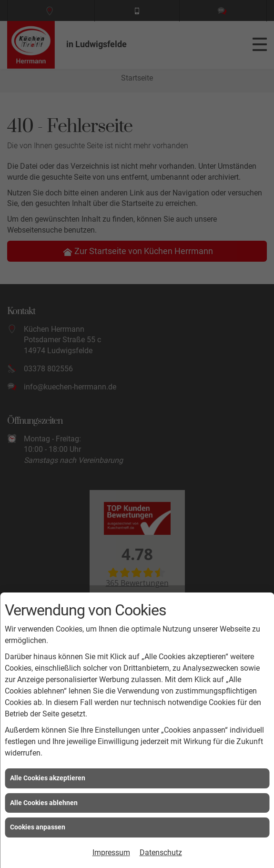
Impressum (111, 853)
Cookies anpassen (38, 827)
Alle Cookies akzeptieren (48, 778)
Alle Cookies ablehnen (44, 803)
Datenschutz (161, 853)
